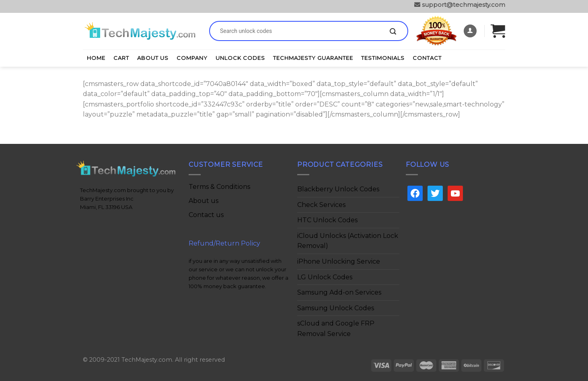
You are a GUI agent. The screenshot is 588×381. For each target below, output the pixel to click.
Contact (427, 58)
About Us (153, 58)
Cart (121, 58)
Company (192, 58)
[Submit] (393, 32)
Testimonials (383, 58)
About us (204, 201)
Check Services (321, 205)
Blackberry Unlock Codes (338, 189)
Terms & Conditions (219, 187)
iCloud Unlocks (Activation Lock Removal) (348, 241)
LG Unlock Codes (325, 277)
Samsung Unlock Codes (336, 308)
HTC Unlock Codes (327, 220)
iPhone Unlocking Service (339, 261)
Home (96, 58)
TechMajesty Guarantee (313, 58)
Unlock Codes (240, 58)
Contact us (206, 215)
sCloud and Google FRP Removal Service (336, 329)
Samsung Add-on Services (339, 292)
